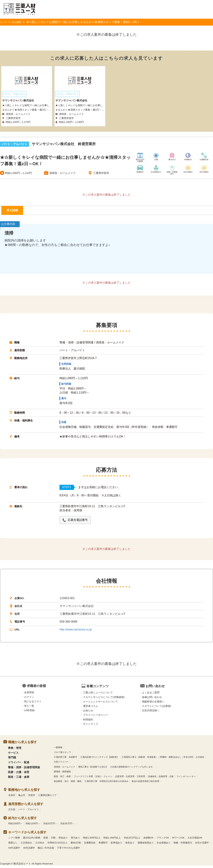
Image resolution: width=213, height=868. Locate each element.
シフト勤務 (14, 840)
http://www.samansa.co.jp (76, 632)
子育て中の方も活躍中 (69, 850)
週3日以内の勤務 (32, 840)
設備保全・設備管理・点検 (161, 779)
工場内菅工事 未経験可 (65, 760)
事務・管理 (15, 750)
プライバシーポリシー (95, 718)
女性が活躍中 (202, 845)
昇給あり (63, 840)
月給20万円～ (50, 826)
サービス (13, 755)
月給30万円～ (67, 826)
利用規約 (88, 722)
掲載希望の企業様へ (153, 704)
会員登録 (29, 695)
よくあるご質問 (151, 695)
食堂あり (130, 845)
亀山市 (22, 798)
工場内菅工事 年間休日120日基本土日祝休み (106, 784)
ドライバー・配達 (19, 765)
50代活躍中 (14, 850)
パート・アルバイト (29, 812)
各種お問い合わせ (152, 700)
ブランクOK (163, 840)
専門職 (12, 760)
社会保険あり (164, 845)
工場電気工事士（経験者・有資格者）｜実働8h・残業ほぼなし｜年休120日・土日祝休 (163, 760)
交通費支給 (90, 845)
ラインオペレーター (186, 779)
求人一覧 (29, 708)
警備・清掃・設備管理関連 (24, 770)
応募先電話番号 (80, 522)
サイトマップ (91, 726)
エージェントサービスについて (100, 704)
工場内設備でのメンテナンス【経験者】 (99, 760)
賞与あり (75, 840)
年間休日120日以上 (57, 845)
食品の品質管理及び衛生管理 (145, 784)
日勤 (53, 840)
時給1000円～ (16, 826)
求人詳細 (15, 212)
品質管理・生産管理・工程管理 (130, 779)
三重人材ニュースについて (98, 695)
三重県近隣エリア (47, 798)
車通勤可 (103, 845)
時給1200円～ (33, 826)
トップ (4, 22)
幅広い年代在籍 (46, 850)
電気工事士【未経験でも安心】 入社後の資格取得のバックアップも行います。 (116, 769)
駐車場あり (117, 845)
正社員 (12, 812)
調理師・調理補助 (62, 774)
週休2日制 (76, 845)
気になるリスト (33, 704)
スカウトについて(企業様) (156, 708)
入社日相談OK (195, 840)
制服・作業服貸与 (183, 845)
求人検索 (19, 22)
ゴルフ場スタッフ (62, 755)
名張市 (12, 798)
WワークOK (178, 840)
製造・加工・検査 (62, 779)
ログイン (29, 699)
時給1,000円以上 (92, 840)
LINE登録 (29, 713)
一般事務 (58, 750)
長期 (46, 840)
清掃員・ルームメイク (64, 769)
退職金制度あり (146, 845)
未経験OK (148, 840)
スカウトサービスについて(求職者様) (104, 700)
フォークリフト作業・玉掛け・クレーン (93, 779)
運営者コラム (91, 708)
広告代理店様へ (151, 713)
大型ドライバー (61, 765)
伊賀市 (32, 798)
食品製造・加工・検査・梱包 (68, 784)
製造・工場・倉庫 (19, 779)
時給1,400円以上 (112, 840)
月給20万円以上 (132, 840)
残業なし (13, 845)
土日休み (40, 845)
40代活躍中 (29, 850)
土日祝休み (26, 845)
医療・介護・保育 (19, 775)
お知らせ (88, 713)
